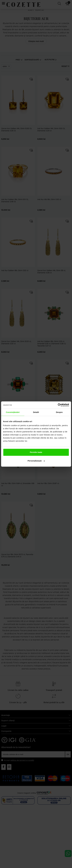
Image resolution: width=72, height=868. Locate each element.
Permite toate (36, 452)
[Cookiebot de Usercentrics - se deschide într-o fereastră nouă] (58, 405)
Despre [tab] (59, 412)
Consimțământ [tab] (13, 412)
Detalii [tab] (36, 412)
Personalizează (36, 461)
